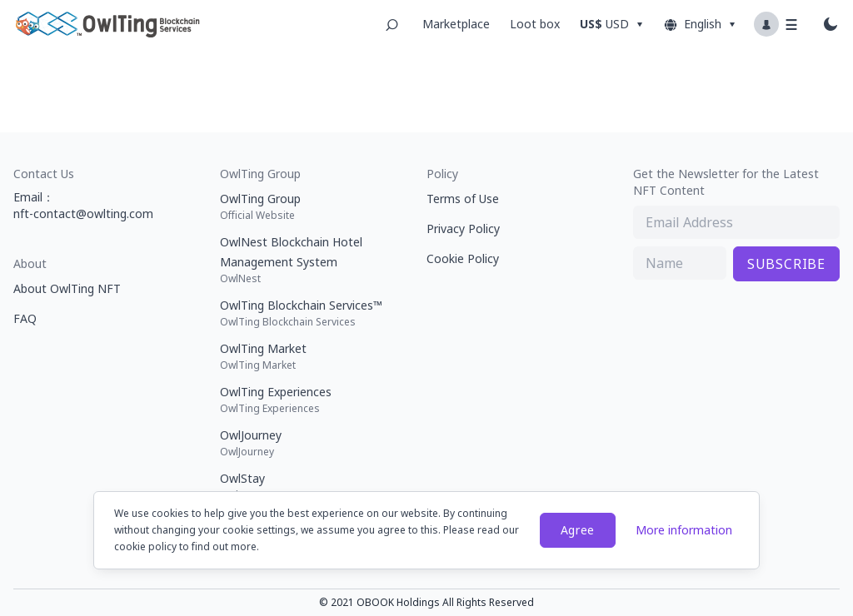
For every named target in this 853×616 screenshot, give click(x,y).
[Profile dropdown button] (777, 24)
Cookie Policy (463, 258)
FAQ (25, 318)
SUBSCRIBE (786, 264)
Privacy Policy (463, 229)
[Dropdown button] (614, 24)
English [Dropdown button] (701, 24)
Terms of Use (463, 199)
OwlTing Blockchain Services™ (307, 313)
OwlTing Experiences (307, 400)
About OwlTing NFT (67, 288)
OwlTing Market (307, 356)
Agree (578, 530)
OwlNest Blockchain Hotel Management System (307, 260)
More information (684, 530)
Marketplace (456, 24)
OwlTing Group (307, 206)
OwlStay (307, 486)
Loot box (535, 24)
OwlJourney (307, 443)
